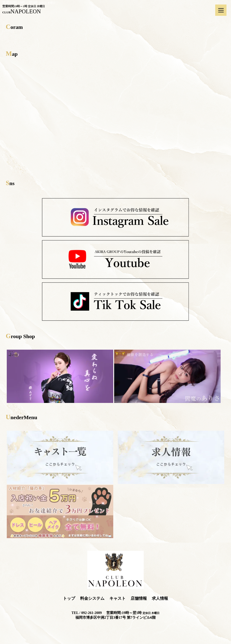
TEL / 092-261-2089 (87, 613)
